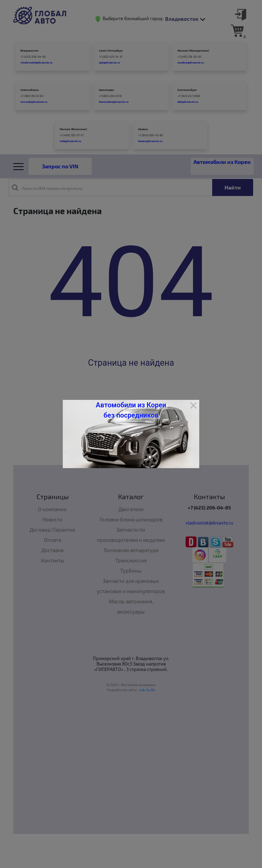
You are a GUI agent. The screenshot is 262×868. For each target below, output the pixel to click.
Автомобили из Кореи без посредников (131, 410)
